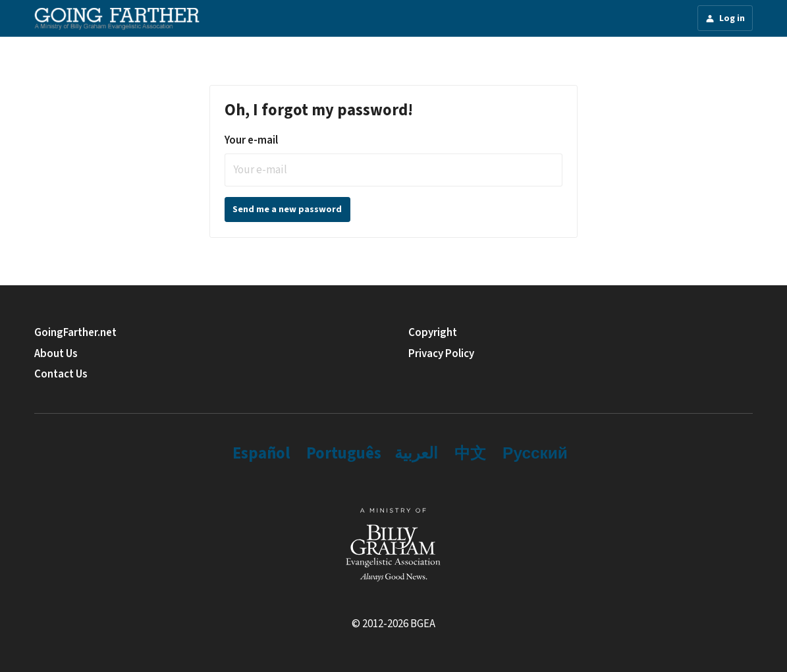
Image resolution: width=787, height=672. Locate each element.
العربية (416, 454)
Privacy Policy (441, 354)
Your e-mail (251, 140)
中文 (470, 454)
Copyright (433, 333)
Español (261, 454)
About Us (56, 354)
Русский (535, 454)
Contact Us (61, 374)
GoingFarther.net (75, 333)
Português (344, 454)
